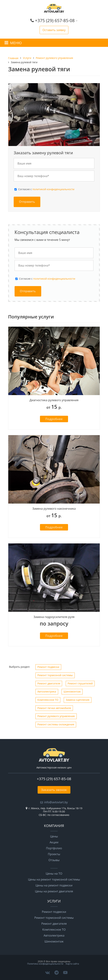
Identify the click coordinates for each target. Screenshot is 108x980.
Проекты (54, 854)
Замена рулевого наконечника (54, 509)
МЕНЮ (16, 43)
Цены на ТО (54, 874)
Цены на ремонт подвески (54, 885)
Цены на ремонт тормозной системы (54, 879)
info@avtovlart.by (56, 802)
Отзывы (54, 860)
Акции (54, 842)
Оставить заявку (54, 30)
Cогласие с (46, 189)
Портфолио (54, 848)
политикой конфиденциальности (53, 189)
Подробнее (54, 419)
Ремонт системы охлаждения (56, 724)
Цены (54, 836)
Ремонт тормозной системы (55, 675)
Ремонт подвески (48, 667)
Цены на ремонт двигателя (54, 891)
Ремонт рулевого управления (56, 716)
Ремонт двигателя (49, 683)
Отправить (27, 202)
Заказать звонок (54, 790)
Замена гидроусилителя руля (54, 617)
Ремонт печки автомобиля (54, 708)
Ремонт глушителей (80, 683)
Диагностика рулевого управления (54, 400)
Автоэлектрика (47, 691)
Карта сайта (72, 964)
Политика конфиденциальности (45, 964)
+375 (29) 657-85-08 (55, 20)
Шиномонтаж (72, 691)
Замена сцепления (77, 700)
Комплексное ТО (48, 700)
